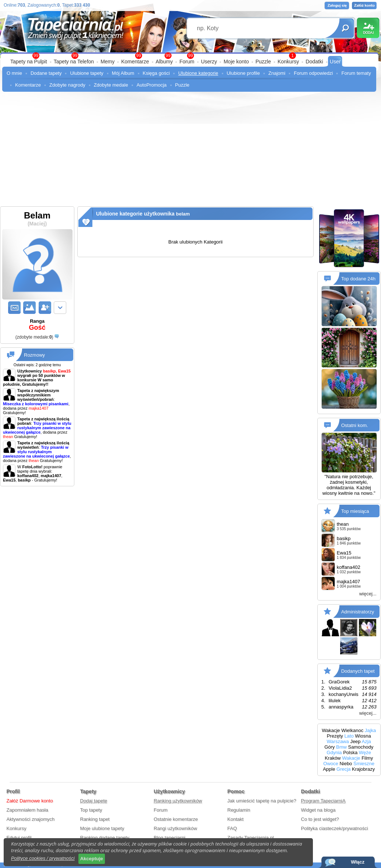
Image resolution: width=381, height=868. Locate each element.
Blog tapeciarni (170, 838)
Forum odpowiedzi (313, 73)
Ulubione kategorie (198, 73)
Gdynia (334, 752)
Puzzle (263, 62)
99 (190, 56)
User (335, 62)
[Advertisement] (190, 151)
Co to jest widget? (320, 819)
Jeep (355, 741)
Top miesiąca (355, 511)
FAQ (232, 828)
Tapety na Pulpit (29, 62)
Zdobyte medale (111, 85)
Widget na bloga (318, 810)
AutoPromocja (152, 85)
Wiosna (363, 736)
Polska (350, 752)
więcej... (368, 594)
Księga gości (156, 73)
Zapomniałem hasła (27, 810)
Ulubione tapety (87, 73)
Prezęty (335, 736)
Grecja (343, 769)
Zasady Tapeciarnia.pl (251, 838)
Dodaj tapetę (94, 801)
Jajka (370, 730)
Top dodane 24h (358, 279)
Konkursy (288, 62)
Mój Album (123, 73)
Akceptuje (92, 859)
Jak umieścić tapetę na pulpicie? (262, 801)
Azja (366, 741)
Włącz (358, 862)
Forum (187, 62)
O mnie (14, 73)
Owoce (331, 764)
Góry (329, 747)
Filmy (367, 758)
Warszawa (338, 741)
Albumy (164, 62)
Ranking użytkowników (178, 801)
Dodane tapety (46, 73)
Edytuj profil (19, 838)
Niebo (346, 764)
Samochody (361, 747)
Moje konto (236, 62)
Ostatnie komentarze (176, 819)
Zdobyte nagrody (67, 85)
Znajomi (277, 73)
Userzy (209, 62)
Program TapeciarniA (323, 801)
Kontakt (236, 819)
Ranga (37, 325)
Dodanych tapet (358, 671)
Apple (329, 769)
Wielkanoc (352, 730)
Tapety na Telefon (74, 62)
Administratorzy (358, 612)
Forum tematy (356, 73)
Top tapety (91, 810)
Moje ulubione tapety (102, 828)
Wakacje (331, 730)
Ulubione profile (243, 73)
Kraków (333, 758)
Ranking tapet (95, 819)
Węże (365, 752)
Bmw (341, 747)
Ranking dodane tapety (105, 838)
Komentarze (135, 62)
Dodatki (314, 62)
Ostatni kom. (355, 425)
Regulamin (239, 810)
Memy (107, 62)
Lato (349, 736)
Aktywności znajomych (31, 819)
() (34, 337)
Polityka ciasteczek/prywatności (335, 828)
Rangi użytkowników (176, 828)
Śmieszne (364, 764)
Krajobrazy (363, 769)
